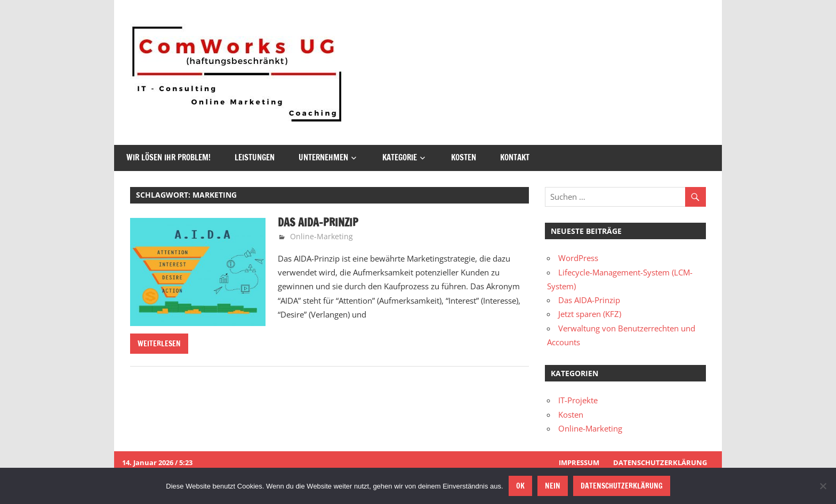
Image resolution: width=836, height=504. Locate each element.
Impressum (579, 462)
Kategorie (400, 157)
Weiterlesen (159, 344)
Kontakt (515, 157)
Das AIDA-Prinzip (318, 222)
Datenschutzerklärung (660, 462)
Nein (553, 486)
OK (520, 486)
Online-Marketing (321, 236)
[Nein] (823, 486)
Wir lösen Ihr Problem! (168, 157)
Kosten (464, 157)
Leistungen (255, 157)
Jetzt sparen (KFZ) (590, 314)
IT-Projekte (578, 400)
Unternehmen (323, 157)
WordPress (578, 258)
